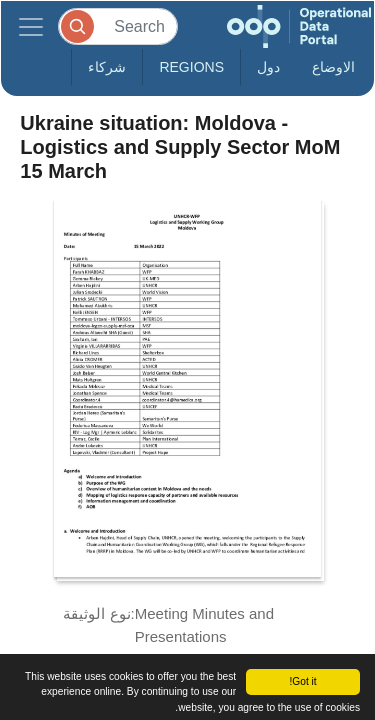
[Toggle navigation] (31, 26)
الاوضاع (333, 67)
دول (268, 67)
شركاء (107, 67)
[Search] (118, 26)
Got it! (302, 681)
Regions (191, 67)
